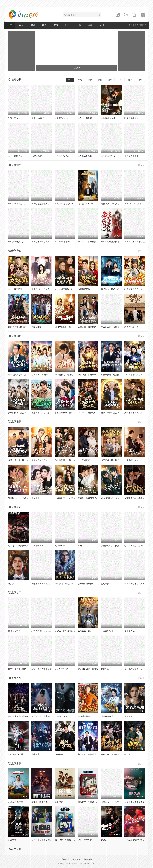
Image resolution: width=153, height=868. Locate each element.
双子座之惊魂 (61, 716)
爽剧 (44, 25)
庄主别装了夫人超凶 (17, 669)
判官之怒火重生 (15, 118)
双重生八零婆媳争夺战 (135, 242)
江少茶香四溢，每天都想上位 (114, 498)
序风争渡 (105, 669)
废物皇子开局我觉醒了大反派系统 (23, 327)
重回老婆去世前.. (109, 118)
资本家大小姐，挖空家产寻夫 (114, 802)
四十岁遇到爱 (84, 460)
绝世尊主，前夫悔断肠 (18, 546)
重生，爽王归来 (15, 289)
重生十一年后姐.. (86, 118)
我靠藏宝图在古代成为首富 (137, 289)
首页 (10, 25)
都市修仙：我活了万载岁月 (67, 584)
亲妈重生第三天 (85, 716)
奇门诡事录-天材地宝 (18, 754)
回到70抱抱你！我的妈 (65, 327)
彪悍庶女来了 (14, 631)
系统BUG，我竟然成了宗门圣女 (46, 375)
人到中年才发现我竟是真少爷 (138, 413)
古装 (79, 25)
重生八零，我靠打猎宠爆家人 (91, 242)
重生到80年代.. (38, 118)
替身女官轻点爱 (62, 669)
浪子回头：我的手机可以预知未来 (116, 289)
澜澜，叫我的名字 (39, 460)
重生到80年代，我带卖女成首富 (22, 204)
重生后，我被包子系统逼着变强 (46, 289)
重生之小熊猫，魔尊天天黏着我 (46, 242)
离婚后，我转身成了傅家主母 (91, 498)
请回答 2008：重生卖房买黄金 (92, 204)
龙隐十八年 (60, 546)
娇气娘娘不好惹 (85, 631)
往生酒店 (35, 754)
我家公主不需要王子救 (41, 669)
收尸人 (127, 754)
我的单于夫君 (37, 546)
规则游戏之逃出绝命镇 (18, 716)
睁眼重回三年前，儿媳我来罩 (68, 289)
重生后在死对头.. (109, 156)
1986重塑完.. (37, 156)
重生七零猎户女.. (16, 156)
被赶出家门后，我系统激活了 (45, 413)
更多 (141, 165)
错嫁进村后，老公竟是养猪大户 (69, 375)
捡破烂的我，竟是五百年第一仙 (22, 413)
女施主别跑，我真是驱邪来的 (138, 498)
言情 (56, 25)
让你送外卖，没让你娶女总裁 (68, 498)
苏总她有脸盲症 (132, 460)
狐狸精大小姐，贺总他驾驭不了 (22, 498)
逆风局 (11, 584)
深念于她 (35, 498)
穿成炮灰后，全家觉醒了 (112, 327)
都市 (67, 25)
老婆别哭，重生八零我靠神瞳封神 (116, 204)
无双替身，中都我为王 (135, 584)
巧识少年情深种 (132, 118)
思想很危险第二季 (39, 802)
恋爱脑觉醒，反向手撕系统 (67, 460)
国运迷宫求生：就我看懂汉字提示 (47, 584)
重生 (21, 25)
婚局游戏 (59, 754)
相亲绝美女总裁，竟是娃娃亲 (21, 375)
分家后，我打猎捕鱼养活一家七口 (70, 631)
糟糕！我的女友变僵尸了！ (44, 716)
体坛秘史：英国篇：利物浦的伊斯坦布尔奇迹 (98, 802)
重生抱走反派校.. (86, 156)
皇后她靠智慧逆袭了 (134, 669)
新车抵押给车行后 (86, 584)
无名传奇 (59, 802)
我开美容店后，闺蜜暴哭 (112, 546)
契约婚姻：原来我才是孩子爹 (91, 754)
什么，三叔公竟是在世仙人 (113, 413)
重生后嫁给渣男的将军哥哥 (113, 242)
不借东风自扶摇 (132, 327)
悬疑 (90, 25)
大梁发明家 (36, 327)
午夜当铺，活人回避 (110, 754)
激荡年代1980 (84, 289)
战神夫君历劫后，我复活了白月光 (47, 631)
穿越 (33, 25)
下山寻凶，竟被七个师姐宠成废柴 (93, 413)
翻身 (80, 546)
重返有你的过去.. (62, 118)
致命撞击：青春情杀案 (135, 802)
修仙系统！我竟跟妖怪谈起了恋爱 (93, 375)
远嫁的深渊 (130, 716)
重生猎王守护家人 (16, 242)
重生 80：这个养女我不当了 (67, 242)
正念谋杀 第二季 (16, 802)
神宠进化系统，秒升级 (88, 669)
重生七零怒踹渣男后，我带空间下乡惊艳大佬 (52, 204)
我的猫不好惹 (107, 716)
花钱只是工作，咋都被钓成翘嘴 (22, 460)
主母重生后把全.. (62, 156)
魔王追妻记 (130, 631)
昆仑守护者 (106, 584)
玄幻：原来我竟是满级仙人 (137, 375)
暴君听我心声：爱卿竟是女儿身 (69, 413)
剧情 (102, 25)
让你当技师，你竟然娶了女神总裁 (116, 375)
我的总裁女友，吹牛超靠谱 (113, 460)
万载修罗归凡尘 (108, 631)
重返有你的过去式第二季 (66, 204)
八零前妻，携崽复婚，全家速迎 (92, 327)
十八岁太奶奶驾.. (132, 156)
